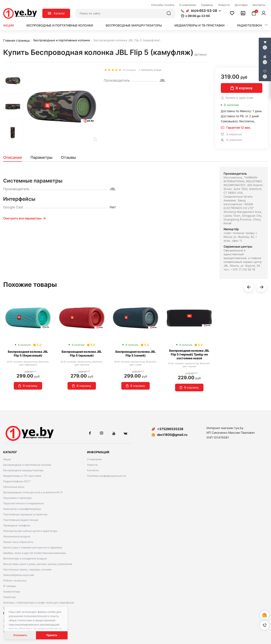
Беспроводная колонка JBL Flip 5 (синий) (135, 353)
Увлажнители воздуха (17, 536)
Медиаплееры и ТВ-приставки (199, 25)
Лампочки (9, 597)
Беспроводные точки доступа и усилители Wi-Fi (33, 492)
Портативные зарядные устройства (25, 514)
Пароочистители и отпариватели (23, 503)
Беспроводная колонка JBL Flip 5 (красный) (82, 353)
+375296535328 (167, 429)
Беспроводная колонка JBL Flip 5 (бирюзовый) (28, 353)
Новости (92, 465)
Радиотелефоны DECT (17, 481)
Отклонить (20, 635)
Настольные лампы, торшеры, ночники (27, 569)
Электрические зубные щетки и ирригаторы (30, 531)
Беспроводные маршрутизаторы (134, 25)
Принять (52, 635)
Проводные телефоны (17, 525)
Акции (8, 25)
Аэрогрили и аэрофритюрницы (22, 509)
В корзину (242, 88)
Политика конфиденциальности (106, 476)
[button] (264, 625)
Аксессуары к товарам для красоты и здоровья (33, 547)
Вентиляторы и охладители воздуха (25, 558)
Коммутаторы (12, 592)
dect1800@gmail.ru (172, 435)
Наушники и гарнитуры (17, 498)
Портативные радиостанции (21, 520)
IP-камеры (10, 586)
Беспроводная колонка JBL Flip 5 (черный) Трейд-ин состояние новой (189, 354)
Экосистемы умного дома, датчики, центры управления (38, 564)
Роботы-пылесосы (15, 581)
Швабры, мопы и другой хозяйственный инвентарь (35, 553)
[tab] (15, 158)
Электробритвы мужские (19, 575)
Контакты (93, 470)
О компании (94, 459)
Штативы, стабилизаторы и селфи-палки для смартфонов (39, 603)
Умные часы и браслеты (18, 542)
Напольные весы (14, 487)
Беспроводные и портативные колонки (60, 25)
